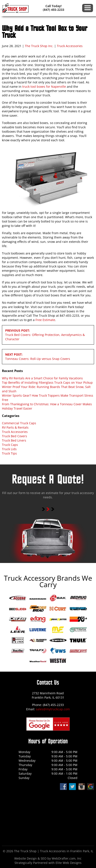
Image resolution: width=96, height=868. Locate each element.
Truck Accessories (70, 46)
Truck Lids (9, 449)
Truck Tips (9, 453)
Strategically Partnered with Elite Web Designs (48, 863)
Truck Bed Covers (14, 436)
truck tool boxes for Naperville (44, 87)
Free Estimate (45, 320)
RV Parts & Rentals (15, 427)
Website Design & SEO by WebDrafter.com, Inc (48, 858)
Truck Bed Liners (14, 440)
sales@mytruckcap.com (53, 709)
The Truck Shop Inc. (39, 46)
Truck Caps (10, 445)
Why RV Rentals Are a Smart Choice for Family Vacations (42, 378)
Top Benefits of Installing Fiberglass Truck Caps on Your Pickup (47, 382)
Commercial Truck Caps (19, 423)
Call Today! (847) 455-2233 (54, 8)
